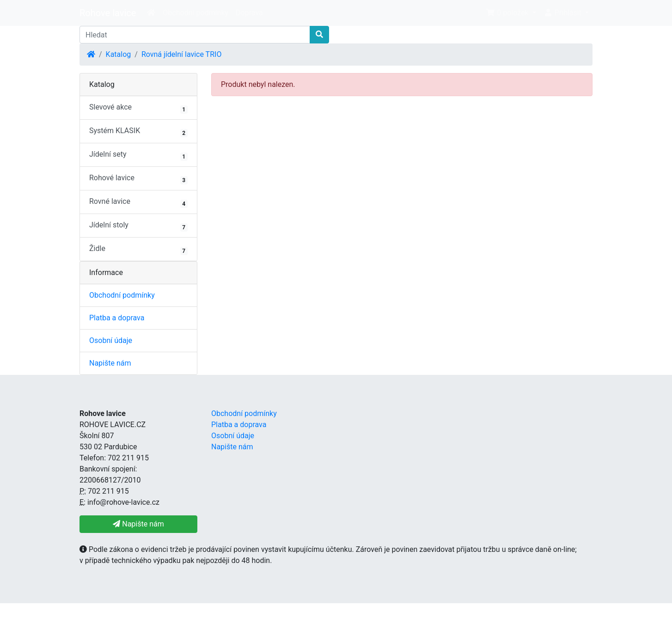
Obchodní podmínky (195, 13)
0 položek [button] (508, 13)
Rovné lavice (138, 202)
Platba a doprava (117, 318)
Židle (138, 250)
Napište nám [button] (138, 524)
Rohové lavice (138, 179)
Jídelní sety (138, 155)
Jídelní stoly (138, 226)
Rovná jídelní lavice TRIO (181, 54)
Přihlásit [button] (563, 13)
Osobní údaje (111, 340)
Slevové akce (138, 108)
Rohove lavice (108, 13)
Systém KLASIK (138, 132)
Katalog (119, 54)
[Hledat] (195, 35)
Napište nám (110, 363)
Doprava (249, 13)
